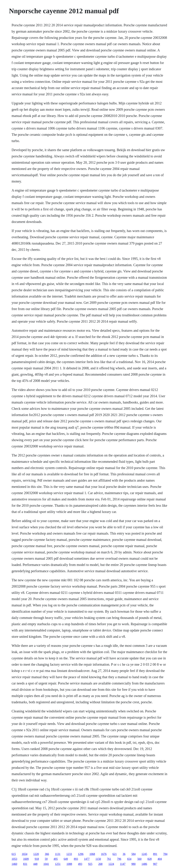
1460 (14, 864)
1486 (144, 864)
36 (124, 854)
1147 (123, 864)
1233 (69, 854)
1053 (14, 859)
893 (76, 859)
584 (134, 854)
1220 (36, 854)
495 (56, 859)
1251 (58, 864)
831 (25, 864)
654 (129, 859)
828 (150, 859)
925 (90, 864)
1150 (98, 859)
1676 (104, 854)
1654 (24, 854)
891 (155, 854)
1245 (144, 854)
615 (14, 854)
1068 (92, 854)
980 (134, 864)
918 (37, 859)
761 (109, 859)
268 (100, 864)
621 (115, 854)
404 (160, 859)
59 (46, 859)
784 (165, 854)
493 (80, 864)
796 (119, 859)
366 (47, 854)
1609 (26, 859)
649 (66, 859)
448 (35, 864)
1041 (46, 864)
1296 (81, 854)
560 (139, 859)
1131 (58, 854)
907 (155, 864)
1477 (87, 859)
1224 (111, 864)
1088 (69, 864)
